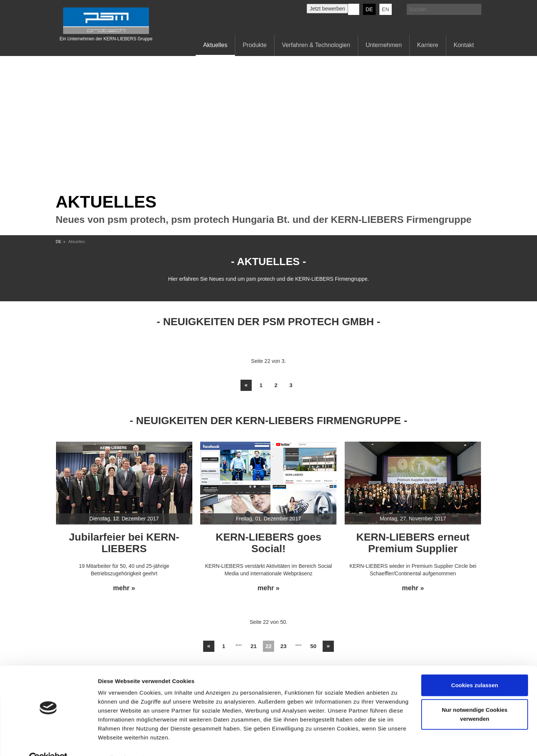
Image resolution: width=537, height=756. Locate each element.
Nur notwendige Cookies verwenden (475, 697)
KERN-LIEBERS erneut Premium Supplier (413, 543)
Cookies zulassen (475, 668)
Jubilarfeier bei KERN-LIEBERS (124, 543)
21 (254, 646)
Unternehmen (384, 45)
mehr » (124, 588)
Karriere (428, 45)
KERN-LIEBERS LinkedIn (354, 9)
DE (369, 9)
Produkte (255, 45)
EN (386, 9)
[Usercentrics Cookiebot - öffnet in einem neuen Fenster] (48, 741)
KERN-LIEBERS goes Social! (268, 543)
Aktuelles (215, 45)
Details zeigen (117, 741)
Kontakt (464, 45)
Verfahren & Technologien (316, 45)
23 (284, 646)
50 (313, 646)
